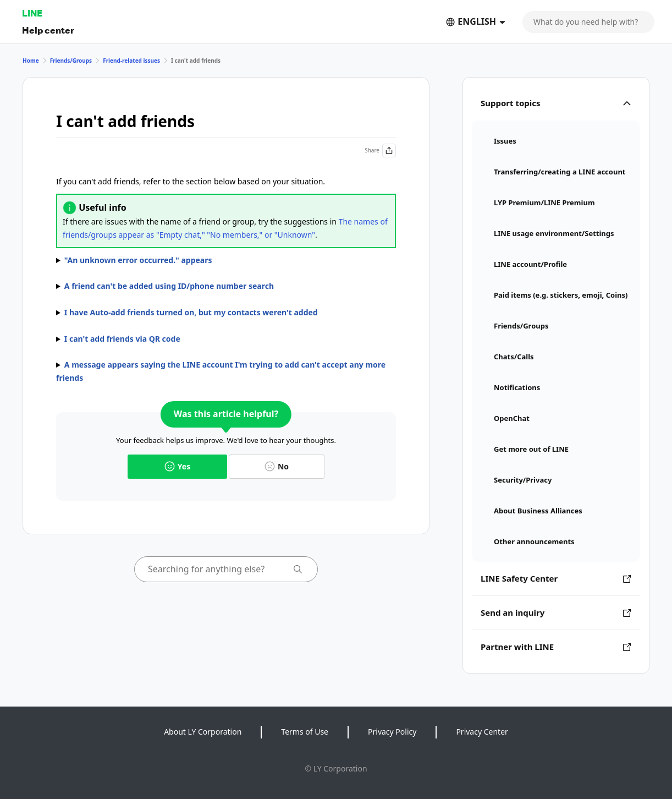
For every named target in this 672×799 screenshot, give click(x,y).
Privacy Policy (392, 732)
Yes (177, 466)
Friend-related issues (131, 61)
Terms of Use (305, 732)
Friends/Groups (71, 61)
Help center (48, 30)
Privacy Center (482, 732)
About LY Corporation (203, 732)
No (277, 466)
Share (380, 151)
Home (31, 61)
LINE (32, 13)
